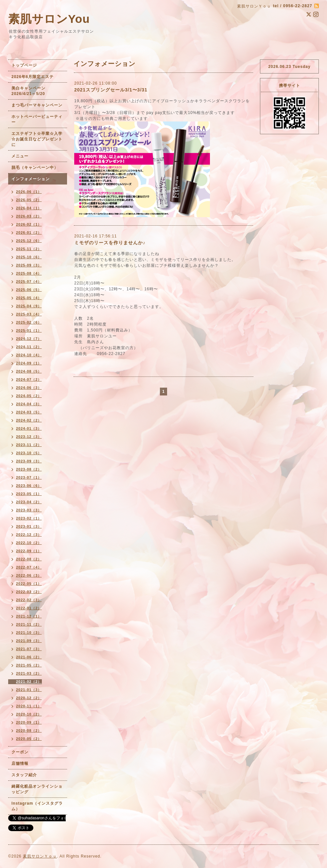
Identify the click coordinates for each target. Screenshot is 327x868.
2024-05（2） (29, 396)
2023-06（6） (29, 486)
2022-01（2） (29, 608)
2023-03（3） (29, 510)
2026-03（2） (29, 216)
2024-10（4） (29, 355)
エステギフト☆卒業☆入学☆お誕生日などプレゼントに (37, 139)
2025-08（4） (29, 273)
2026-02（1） (29, 224)
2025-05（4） (29, 298)
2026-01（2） (29, 233)
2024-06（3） (29, 388)
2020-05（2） (29, 739)
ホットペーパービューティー (37, 119)
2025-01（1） (29, 330)
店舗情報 (20, 764)
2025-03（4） (29, 314)
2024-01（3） (29, 428)
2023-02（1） (29, 518)
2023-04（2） (29, 502)
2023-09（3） (29, 461)
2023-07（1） (29, 477)
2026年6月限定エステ (33, 77)
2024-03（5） (29, 412)
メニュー (20, 156)
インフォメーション (31, 179)
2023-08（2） (29, 469)
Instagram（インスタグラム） (37, 806)
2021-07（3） (29, 649)
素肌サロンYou (49, 19)
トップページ (24, 65)
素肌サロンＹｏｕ (40, 856)
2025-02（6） (29, 322)
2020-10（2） (29, 714)
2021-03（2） (29, 673)
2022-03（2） (29, 592)
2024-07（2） (29, 379)
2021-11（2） (29, 624)
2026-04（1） (29, 208)
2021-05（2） (29, 665)
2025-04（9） (29, 306)
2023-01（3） (29, 526)
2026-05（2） (29, 200)
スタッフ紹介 (24, 775)
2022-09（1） (29, 551)
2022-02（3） (29, 600)
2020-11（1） (29, 706)
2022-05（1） (29, 584)
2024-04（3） (29, 404)
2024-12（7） (29, 339)
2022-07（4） (29, 567)
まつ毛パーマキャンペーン (37, 105)
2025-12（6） (29, 241)
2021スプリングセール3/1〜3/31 (111, 90)
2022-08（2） (29, 559)
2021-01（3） (29, 690)
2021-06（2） (29, 657)
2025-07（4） (29, 281)
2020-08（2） (29, 731)
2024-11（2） (29, 347)
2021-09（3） (29, 641)
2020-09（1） (29, 722)
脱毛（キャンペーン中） (35, 168)
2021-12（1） (29, 616)
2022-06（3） (29, 575)
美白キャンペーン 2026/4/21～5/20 (31, 91)
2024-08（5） (29, 371)
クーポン (20, 752)
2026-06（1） (29, 192)
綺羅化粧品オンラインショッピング (37, 789)
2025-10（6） (29, 257)
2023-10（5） (29, 453)
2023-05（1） (29, 494)
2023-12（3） (29, 437)
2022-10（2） (29, 543)
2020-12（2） (29, 698)
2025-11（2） (29, 249)
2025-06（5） (29, 290)
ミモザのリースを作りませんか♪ (110, 243)
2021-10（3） (29, 633)
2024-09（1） (29, 363)
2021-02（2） (29, 682)
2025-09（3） (29, 265)
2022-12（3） (29, 535)
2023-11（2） (29, 445)
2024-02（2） (29, 420)
